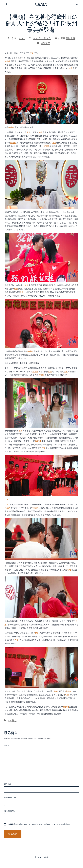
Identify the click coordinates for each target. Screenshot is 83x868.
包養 (31, 53)
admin (22, 38)
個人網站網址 (9, 811)
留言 (6, 746)
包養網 (7, 61)
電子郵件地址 (10, 798)
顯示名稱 (8, 784)
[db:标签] (13, 721)
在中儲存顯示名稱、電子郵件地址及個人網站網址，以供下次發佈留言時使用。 (40, 824)
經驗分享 (71, 38)
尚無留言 (45, 43)
